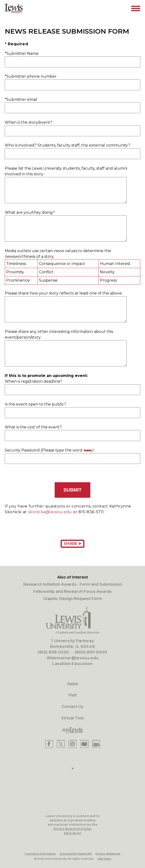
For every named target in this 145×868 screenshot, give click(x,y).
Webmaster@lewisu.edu (72, 658)
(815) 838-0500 (53, 652)
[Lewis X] (61, 744)
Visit (72, 695)
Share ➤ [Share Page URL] (72, 544)
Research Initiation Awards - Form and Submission (73, 584)
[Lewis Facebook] (49, 744)
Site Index (104, 859)
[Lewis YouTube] (84, 744)
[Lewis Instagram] (73, 744)
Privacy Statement (108, 854)
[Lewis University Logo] (14, 8)
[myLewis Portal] (72, 731)
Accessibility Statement (76, 854)
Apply (73, 684)
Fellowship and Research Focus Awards (73, 591)
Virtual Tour (73, 718)
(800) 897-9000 (91, 652)
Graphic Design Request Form (73, 599)
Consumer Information (40, 854)
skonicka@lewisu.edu (50, 512)
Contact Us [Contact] (72, 707)
